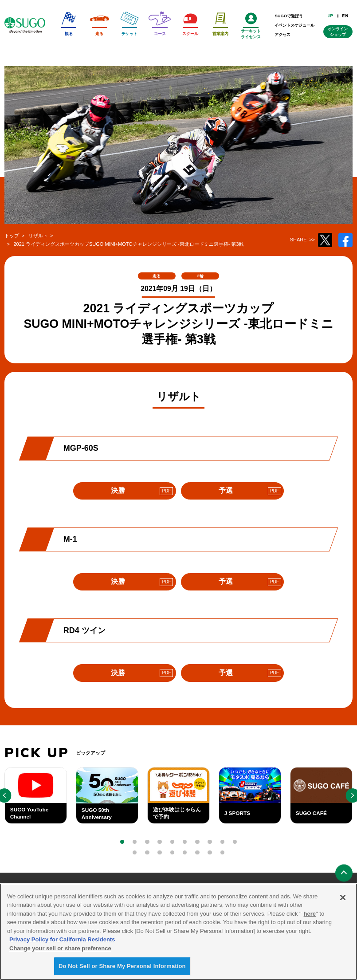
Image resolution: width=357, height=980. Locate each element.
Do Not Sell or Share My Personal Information (122, 967)
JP (331, 16)
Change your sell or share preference (60, 949)
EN (345, 16)
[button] (122, 842)
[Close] (343, 898)
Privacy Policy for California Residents (62, 941)
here (310, 915)
